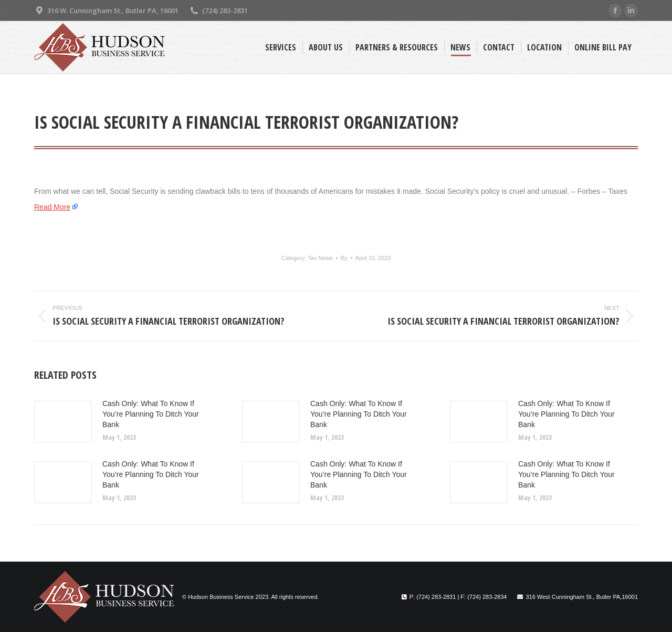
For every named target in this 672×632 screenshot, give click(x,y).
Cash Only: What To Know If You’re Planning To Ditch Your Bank (151, 414)
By (344, 258)
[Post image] (63, 422)
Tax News (320, 258)
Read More (52, 207)
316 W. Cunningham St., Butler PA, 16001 (106, 11)
